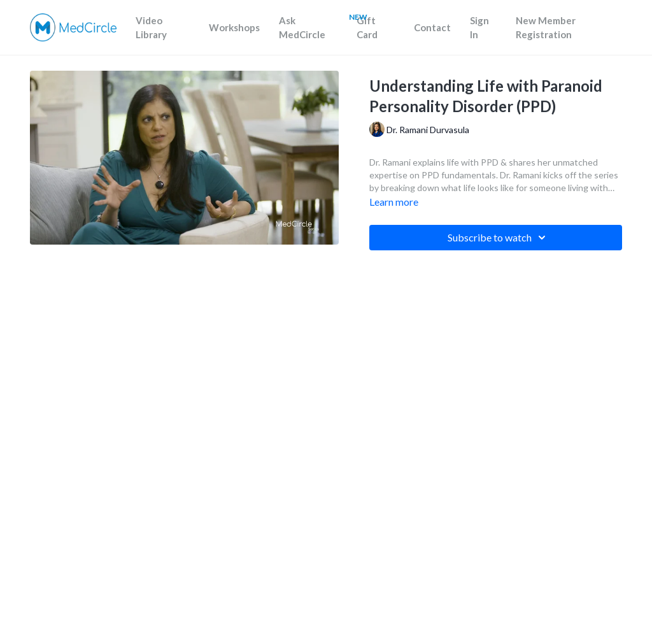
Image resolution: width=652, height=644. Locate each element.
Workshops (234, 27)
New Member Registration (546, 28)
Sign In (479, 28)
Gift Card (367, 28)
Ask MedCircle (302, 28)
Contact (432, 27)
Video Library (151, 28)
